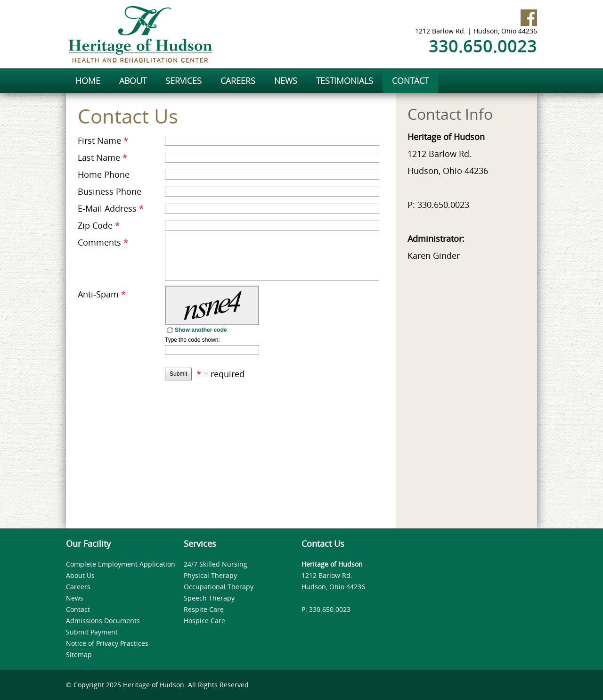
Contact (78, 609)
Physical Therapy (210, 575)
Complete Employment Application (121, 564)
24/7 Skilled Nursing (216, 564)
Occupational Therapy (219, 587)
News (75, 598)
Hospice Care (204, 621)
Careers (78, 587)
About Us (80, 575)
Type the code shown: (192, 340)
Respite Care (204, 609)
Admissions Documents (103, 621)
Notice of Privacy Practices (107, 643)
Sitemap (79, 655)
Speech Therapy (209, 598)
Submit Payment (92, 632)
